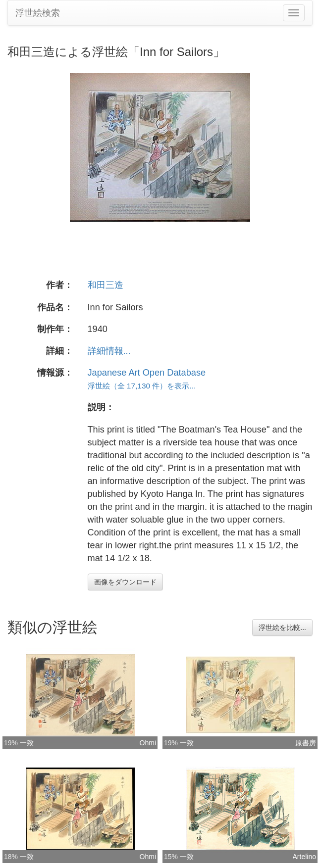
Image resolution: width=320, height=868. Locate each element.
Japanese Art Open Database (147, 373)
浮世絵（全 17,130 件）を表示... (142, 386)
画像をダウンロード (125, 582)
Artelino (304, 857)
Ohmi (148, 743)
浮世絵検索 (38, 13)
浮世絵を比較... (282, 627)
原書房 (306, 743)
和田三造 (106, 285)
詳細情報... (109, 351)
